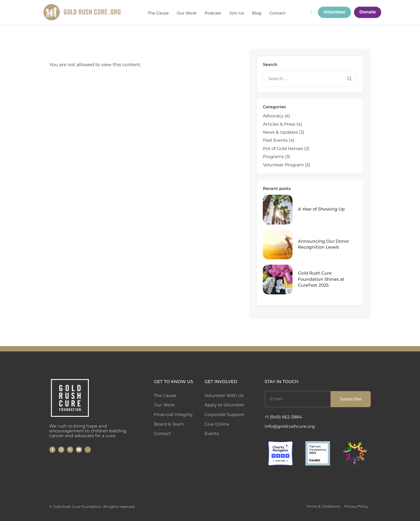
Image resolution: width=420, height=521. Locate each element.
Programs (273, 157)
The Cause (158, 13)
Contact (277, 13)
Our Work (187, 13)
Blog (256, 13)
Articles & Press (279, 124)
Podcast (213, 13)
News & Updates (280, 132)
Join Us (236, 13)
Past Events (275, 140)
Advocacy (273, 116)
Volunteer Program (283, 165)
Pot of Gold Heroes (283, 149)
